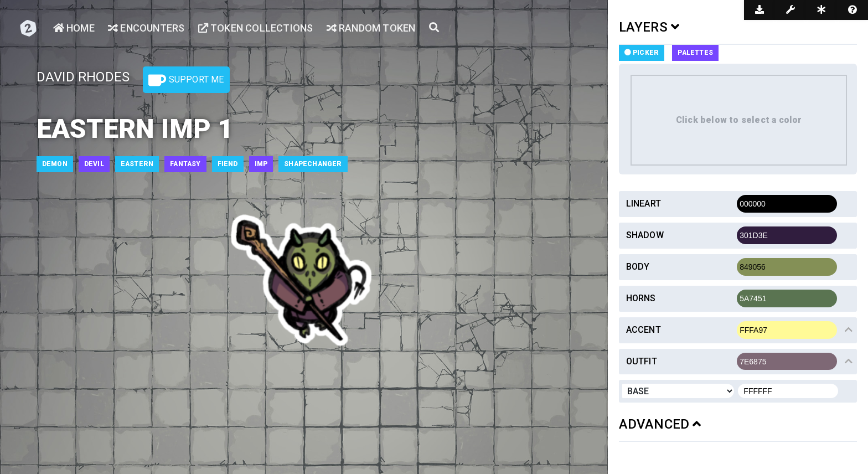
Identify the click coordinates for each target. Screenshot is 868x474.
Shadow (645, 235)
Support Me (186, 80)
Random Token (371, 28)
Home (74, 28)
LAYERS (649, 27)
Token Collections (256, 28)
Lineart (644, 203)
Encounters (146, 28)
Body (638, 267)
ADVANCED (660, 424)
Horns (641, 298)
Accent (644, 330)
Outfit (642, 361)
